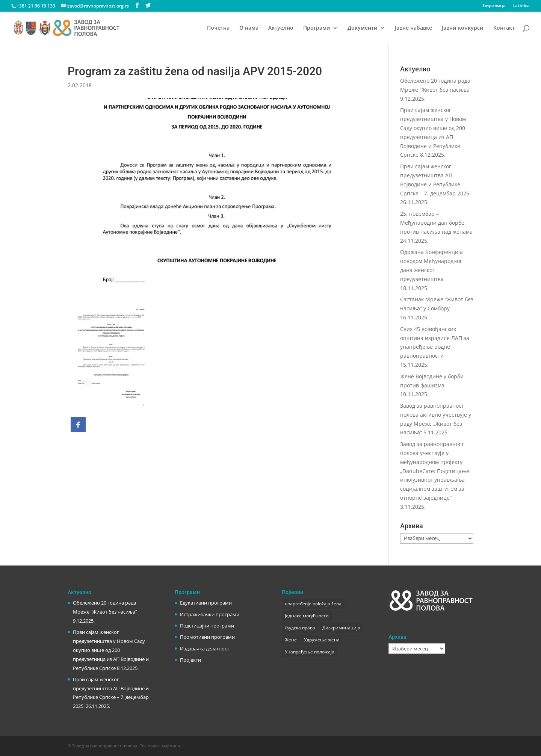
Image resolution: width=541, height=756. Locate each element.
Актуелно (281, 28)
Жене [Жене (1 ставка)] (291, 640)
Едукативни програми (206, 603)
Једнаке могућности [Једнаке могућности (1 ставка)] (307, 616)
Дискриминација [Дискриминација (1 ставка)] (341, 628)
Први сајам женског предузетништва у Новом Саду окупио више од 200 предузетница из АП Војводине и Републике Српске (111, 650)
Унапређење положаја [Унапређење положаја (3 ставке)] (310, 652)
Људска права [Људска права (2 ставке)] (300, 628)
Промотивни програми (207, 637)
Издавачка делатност (205, 649)
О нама (249, 28)
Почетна (218, 28)
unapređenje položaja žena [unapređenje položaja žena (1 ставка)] (313, 604)
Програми (317, 28)
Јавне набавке (413, 28)
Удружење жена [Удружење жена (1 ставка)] (322, 640)
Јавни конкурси (463, 28)
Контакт (504, 28)
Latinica (521, 6)
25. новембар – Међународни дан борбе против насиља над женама (436, 223)
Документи (363, 28)
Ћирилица (494, 6)
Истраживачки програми (210, 614)
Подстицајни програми (207, 626)
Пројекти (190, 660)
